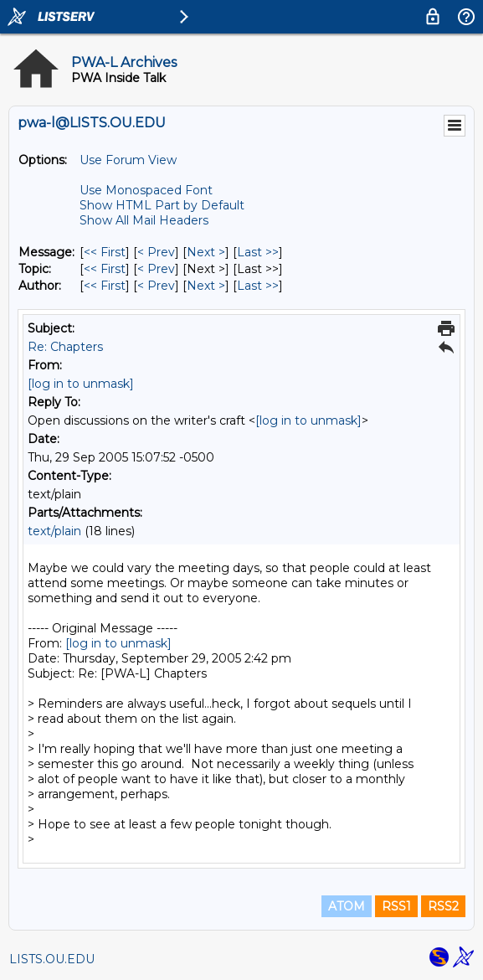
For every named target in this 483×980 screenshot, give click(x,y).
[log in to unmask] (81, 384)
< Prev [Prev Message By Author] (156, 286)
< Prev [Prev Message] (156, 252)
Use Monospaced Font (146, 190)
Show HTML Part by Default (162, 205)
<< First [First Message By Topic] (105, 269)
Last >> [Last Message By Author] (258, 286)
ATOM (347, 906)
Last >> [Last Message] (258, 252)
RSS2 (443, 906)
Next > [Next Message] (206, 252)
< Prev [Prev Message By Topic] (156, 269)
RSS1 (396, 906)
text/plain (54, 531)
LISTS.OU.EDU (52, 959)
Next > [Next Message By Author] (206, 286)
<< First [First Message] (105, 252)
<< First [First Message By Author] (105, 286)
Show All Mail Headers (144, 220)
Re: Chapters (65, 347)
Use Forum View (128, 160)
